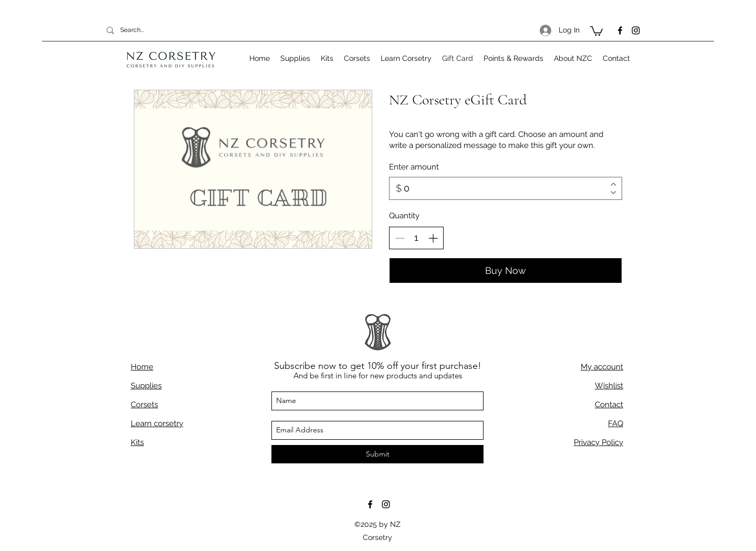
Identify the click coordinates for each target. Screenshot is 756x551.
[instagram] (636, 30)
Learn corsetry (157, 423)
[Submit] (377, 454)
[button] (596, 30)
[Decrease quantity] (400, 238)
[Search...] (155, 30)
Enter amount (414, 167)
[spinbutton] (416, 237)
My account (602, 367)
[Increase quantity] (433, 238)
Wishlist (609, 386)
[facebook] (620, 30)
